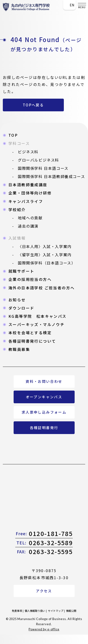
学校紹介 (17, 209)
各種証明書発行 (44, 428)
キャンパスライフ (26, 201)
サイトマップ (56, 611)
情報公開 (71, 611)
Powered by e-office (44, 629)
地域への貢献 (30, 218)
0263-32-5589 (44, 543)
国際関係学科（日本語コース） (47, 263)
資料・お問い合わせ (44, 381)
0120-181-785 (44, 533)
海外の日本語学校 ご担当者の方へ (42, 288)
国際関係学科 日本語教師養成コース (51, 176)
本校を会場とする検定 (30, 333)
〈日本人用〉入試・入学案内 (45, 246)
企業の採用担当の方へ (30, 279)
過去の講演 (28, 226)
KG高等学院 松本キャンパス (38, 316)
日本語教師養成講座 (28, 185)
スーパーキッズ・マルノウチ (36, 324)
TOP (13, 135)
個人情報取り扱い (35, 611)
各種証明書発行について (32, 341)
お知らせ (17, 300)
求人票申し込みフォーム (44, 412)
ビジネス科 (28, 152)
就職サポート (21, 271)
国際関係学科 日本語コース (43, 168)
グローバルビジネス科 (38, 160)
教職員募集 (19, 349)
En (69, 5)
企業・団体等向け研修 (30, 193)
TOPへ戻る (33, 105)
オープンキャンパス (44, 397)
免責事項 (17, 611)
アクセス (44, 591)
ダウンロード (21, 308)
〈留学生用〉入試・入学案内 (45, 255)
